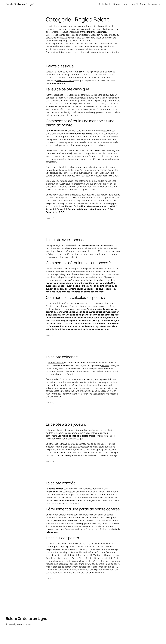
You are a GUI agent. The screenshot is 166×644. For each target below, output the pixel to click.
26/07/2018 (50, 218)
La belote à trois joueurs (66, 424)
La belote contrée (61, 483)
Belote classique (60, 66)
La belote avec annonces (67, 240)
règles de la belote (65, 80)
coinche (105, 365)
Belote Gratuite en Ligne (20, 4)
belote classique (92, 248)
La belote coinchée (62, 357)
